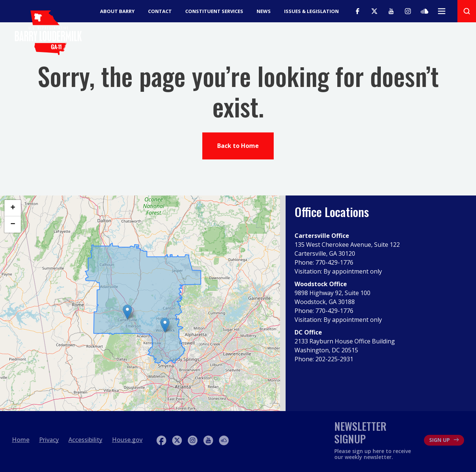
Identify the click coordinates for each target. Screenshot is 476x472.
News (264, 11)
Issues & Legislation (311, 11)
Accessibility (85, 440)
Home (21, 440)
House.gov (127, 440)
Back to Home (238, 147)
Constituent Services (214, 11)
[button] (165, 325)
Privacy (49, 440)
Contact (160, 11)
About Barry (117, 11)
